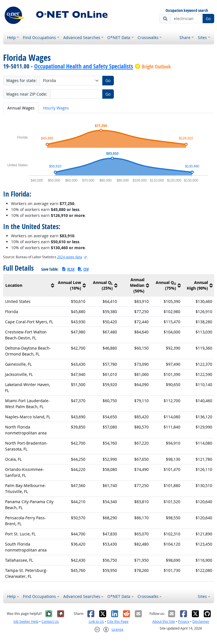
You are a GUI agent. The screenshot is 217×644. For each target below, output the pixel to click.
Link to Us (96, 622)
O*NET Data (119, 37)
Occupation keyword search (187, 11)
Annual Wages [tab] (21, 108)
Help (11, 37)
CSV (83, 269)
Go (208, 19)
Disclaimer (201, 622)
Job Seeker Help (26, 622)
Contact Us (50, 622)
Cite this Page (118, 622)
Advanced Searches (82, 37)
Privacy (184, 622)
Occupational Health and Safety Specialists (84, 66)
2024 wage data (70, 257)
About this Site (164, 622)
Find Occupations (39, 37)
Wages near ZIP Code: (27, 94)
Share (185, 37)
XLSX (68, 269)
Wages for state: (21, 80)
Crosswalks (148, 37)
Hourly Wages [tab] (56, 108)
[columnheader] (30, 286)
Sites (202, 37)
